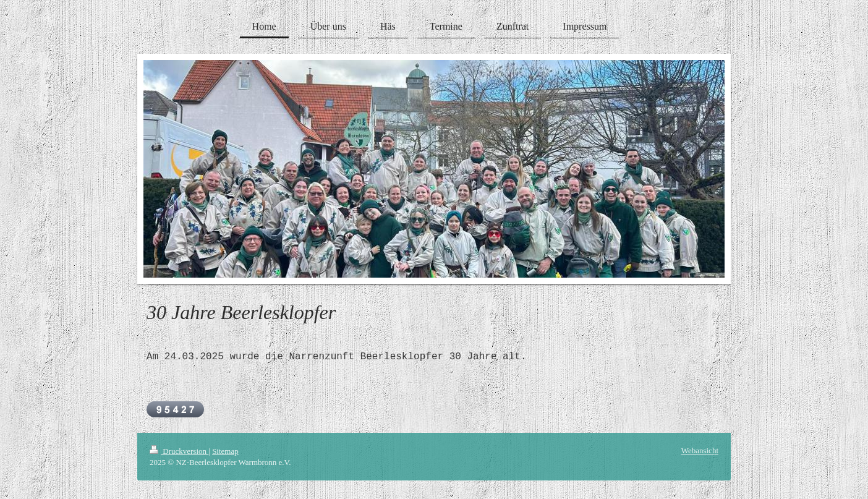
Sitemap (225, 451)
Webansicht (700, 450)
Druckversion (179, 451)
